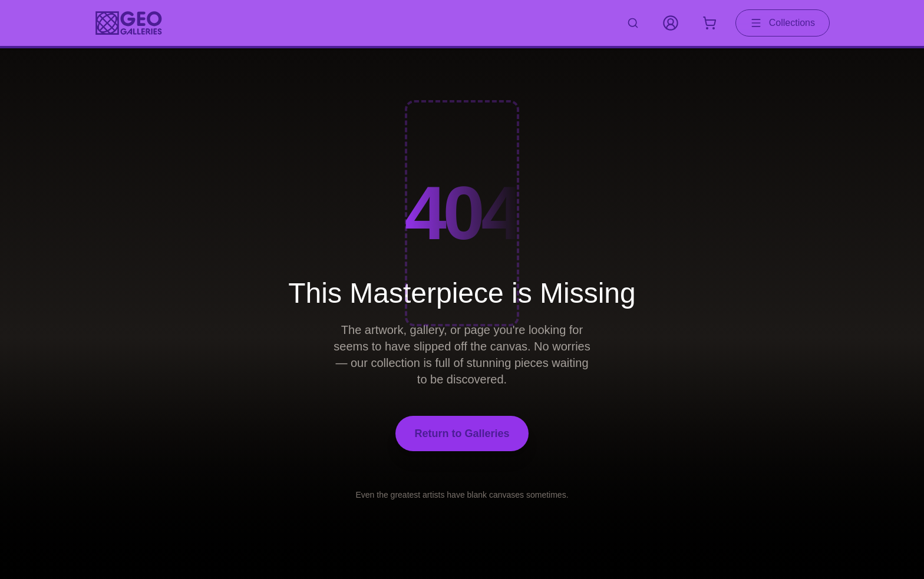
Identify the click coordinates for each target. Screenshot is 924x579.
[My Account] (671, 23)
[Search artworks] (633, 23)
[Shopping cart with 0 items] (709, 23)
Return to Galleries (462, 434)
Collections (783, 23)
